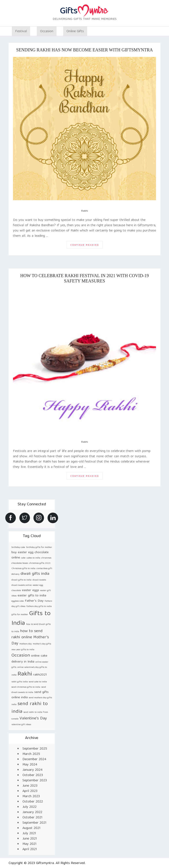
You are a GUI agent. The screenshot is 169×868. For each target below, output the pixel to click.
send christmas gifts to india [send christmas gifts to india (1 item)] (26, 687)
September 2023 (35, 781)
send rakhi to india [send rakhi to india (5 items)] (30, 708)
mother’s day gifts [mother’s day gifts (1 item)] (42, 644)
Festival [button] (21, 32)
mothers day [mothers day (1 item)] (26, 644)
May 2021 (29, 844)
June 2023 (30, 786)
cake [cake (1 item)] (23, 558)
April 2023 (30, 791)
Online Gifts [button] (75, 32)
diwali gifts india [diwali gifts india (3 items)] (35, 574)
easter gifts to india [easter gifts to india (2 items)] (32, 596)
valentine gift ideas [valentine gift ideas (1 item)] (21, 725)
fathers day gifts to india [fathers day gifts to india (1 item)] (39, 607)
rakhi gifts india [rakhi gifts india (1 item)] (20, 682)
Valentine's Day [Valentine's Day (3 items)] (33, 719)
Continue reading (86, 246)
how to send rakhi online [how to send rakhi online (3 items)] (27, 634)
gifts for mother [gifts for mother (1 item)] (20, 615)
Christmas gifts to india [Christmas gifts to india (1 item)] (23, 569)
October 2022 (33, 802)
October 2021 (32, 818)
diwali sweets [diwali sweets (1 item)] (39, 580)
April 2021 (30, 849)
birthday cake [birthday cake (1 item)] (18, 547)
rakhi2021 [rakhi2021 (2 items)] (40, 675)
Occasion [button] (47, 32)
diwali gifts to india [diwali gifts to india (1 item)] (21, 580)
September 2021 (34, 823)
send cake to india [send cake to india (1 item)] (38, 682)
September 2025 (35, 749)
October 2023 (33, 775)
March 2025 (31, 754)
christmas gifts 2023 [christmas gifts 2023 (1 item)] (40, 563)
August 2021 (31, 828)
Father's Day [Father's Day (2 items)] (34, 601)
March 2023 (31, 797)
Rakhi (85, 211)
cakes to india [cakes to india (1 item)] (33, 558)
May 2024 (30, 765)
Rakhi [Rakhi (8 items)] (25, 674)
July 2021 (29, 834)
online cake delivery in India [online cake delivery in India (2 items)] (29, 659)
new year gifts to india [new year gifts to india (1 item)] (23, 650)
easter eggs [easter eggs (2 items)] (31, 590)
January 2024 (32, 770)
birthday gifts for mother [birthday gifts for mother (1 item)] (39, 547)
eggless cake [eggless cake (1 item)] (18, 601)
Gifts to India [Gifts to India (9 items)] (31, 619)
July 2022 (29, 807)
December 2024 (34, 760)
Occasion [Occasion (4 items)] (21, 656)
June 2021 (30, 839)
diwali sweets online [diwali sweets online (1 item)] (22, 585)
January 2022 (32, 812)
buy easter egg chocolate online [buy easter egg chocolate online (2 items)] (30, 555)
